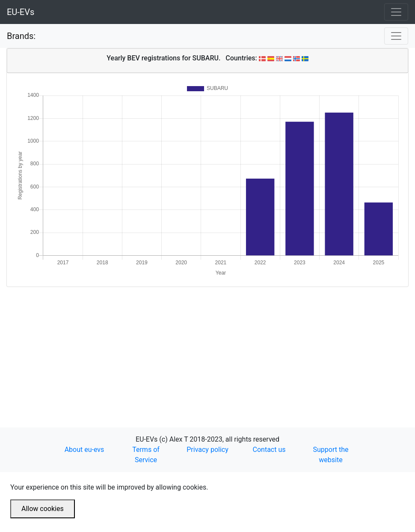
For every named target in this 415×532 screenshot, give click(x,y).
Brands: (21, 36)
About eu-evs (84, 450)
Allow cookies (43, 509)
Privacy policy (207, 450)
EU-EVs (21, 12)
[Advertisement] (207, 347)
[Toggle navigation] (396, 12)
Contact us (269, 450)
